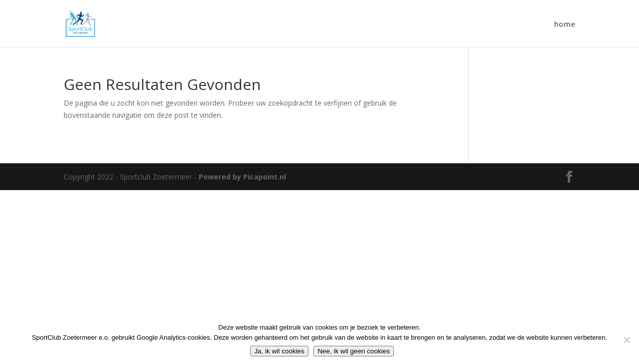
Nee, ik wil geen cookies (354, 351)
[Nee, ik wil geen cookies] (626, 340)
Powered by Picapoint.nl (242, 177)
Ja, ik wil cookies (279, 351)
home (565, 25)
